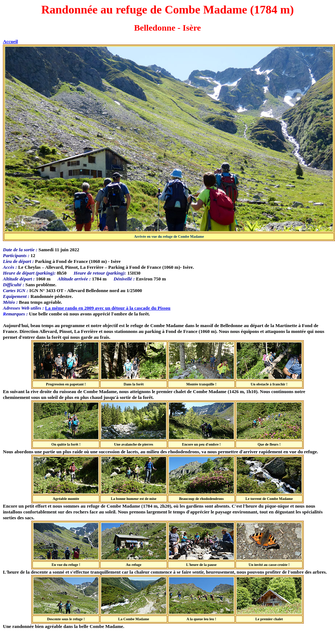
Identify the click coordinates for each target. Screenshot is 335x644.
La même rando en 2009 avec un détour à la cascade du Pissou (108, 308)
